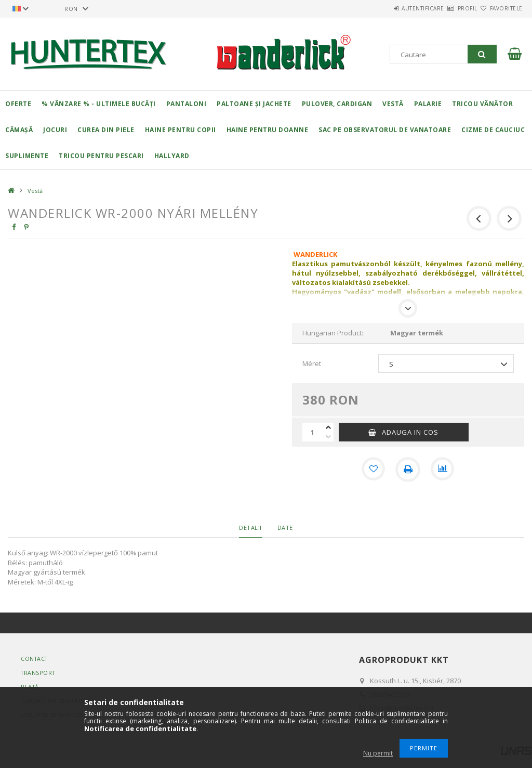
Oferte (18, 104)
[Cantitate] (313, 432)
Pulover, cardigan (337, 104)
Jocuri (55, 130)
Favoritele (500, 8)
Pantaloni (187, 104)
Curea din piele (106, 130)
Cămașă (19, 130)
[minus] (328, 437)
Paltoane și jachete (254, 104)
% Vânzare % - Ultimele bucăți (99, 104)
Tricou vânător (482, 104)
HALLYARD (172, 156)
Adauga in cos (410, 432)
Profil (449, 8)
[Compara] (443, 470)
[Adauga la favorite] (373, 470)
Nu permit (378, 753)
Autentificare (392, 8)
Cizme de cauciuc (493, 130)
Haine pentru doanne (268, 130)
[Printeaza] (408, 470)
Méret (312, 363)
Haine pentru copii (181, 130)
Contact (35, 659)
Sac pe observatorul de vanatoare (385, 130)
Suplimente (27, 156)
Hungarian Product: (333, 333)
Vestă (393, 104)
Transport (39, 673)
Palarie (428, 104)
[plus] (328, 427)
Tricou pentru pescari (101, 156)
